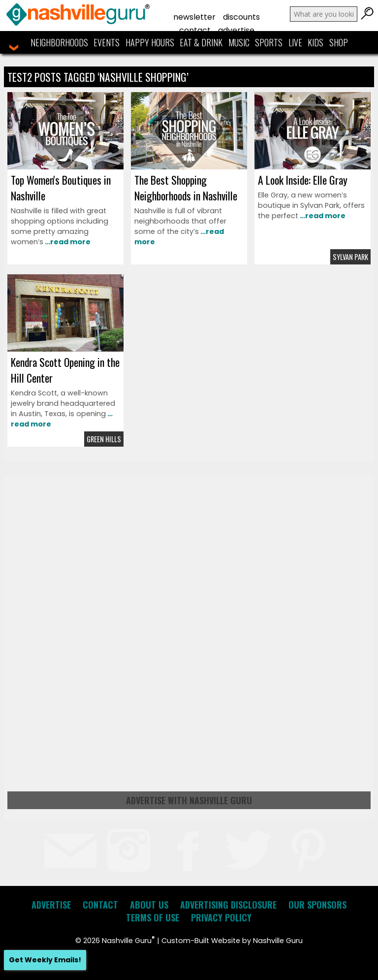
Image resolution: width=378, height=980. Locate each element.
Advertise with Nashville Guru (189, 800)
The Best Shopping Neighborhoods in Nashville (186, 188)
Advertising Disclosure (228, 905)
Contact (195, 30)
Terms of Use (153, 917)
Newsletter (194, 17)
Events (107, 42)
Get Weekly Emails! (45, 960)
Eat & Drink (201, 42)
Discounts (241, 17)
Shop (339, 42)
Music (239, 42)
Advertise (236, 30)
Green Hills (104, 439)
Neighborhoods (59, 42)
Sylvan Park (350, 257)
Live (295, 42)
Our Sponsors (317, 905)
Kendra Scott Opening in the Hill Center (65, 370)
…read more (67, 242)
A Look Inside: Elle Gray (303, 180)
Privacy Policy (221, 917)
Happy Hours (150, 42)
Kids (315, 42)
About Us (149, 905)
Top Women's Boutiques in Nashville (61, 188)
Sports (269, 42)
